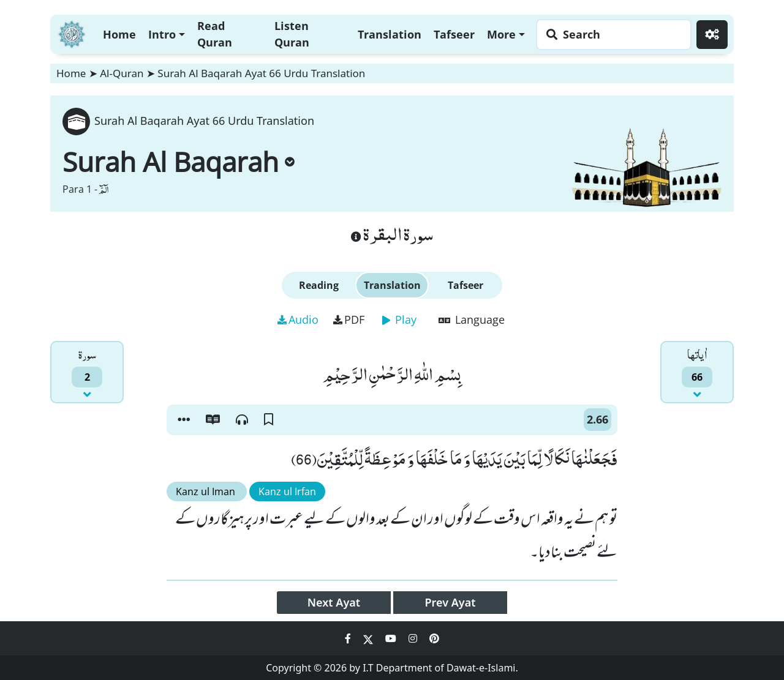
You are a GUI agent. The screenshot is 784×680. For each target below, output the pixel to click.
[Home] (72, 33)
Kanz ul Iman (207, 491)
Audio (298, 319)
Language (472, 319)
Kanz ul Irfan (287, 491)
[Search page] (611, 35)
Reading (319, 285)
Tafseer (454, 34)
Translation (390, 34)
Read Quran (215, 34)
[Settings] (712, 35)
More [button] (501, 34)
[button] (184, 420)
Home (119, 34)
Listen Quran (292, 34)
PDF (349, 319)
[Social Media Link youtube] (392, 638)
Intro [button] (162, 34)
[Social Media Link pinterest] (434, 638)
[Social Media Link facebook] (349, 638)
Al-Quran (122, 73)
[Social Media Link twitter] (369, 638)
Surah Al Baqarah (179, 162)
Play (399, 319)
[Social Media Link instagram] (414, 638)
